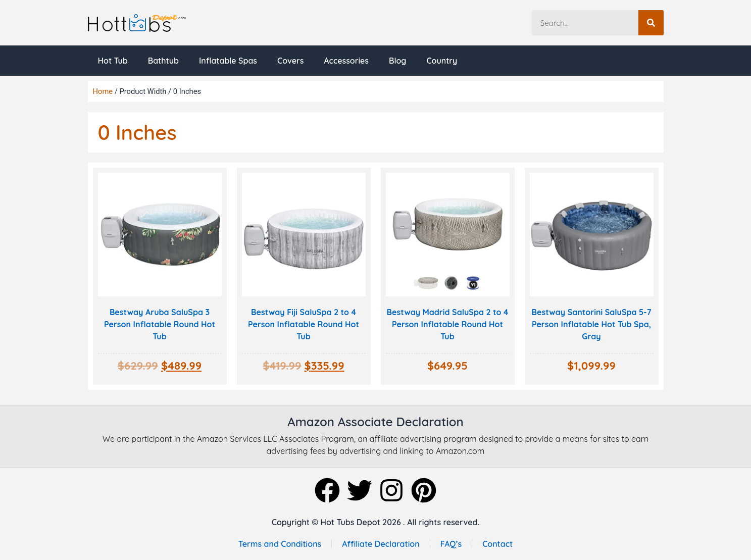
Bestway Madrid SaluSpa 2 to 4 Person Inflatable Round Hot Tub (448, 324)
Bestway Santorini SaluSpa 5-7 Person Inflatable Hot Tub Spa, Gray (592, 324)
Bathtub (163, 61)
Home (103, 91)
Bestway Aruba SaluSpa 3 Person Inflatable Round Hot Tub (160, 324)
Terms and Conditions (280, 544)
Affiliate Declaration (381, 544)
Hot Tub (113, 61)
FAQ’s (451, 544)
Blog (397, 61)
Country (442, 61)
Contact (497, 544)
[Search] (651, 23)
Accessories (346, 61)
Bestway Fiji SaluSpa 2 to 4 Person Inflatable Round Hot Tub (304, 324)
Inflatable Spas (228, 61)
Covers (290, 61)
